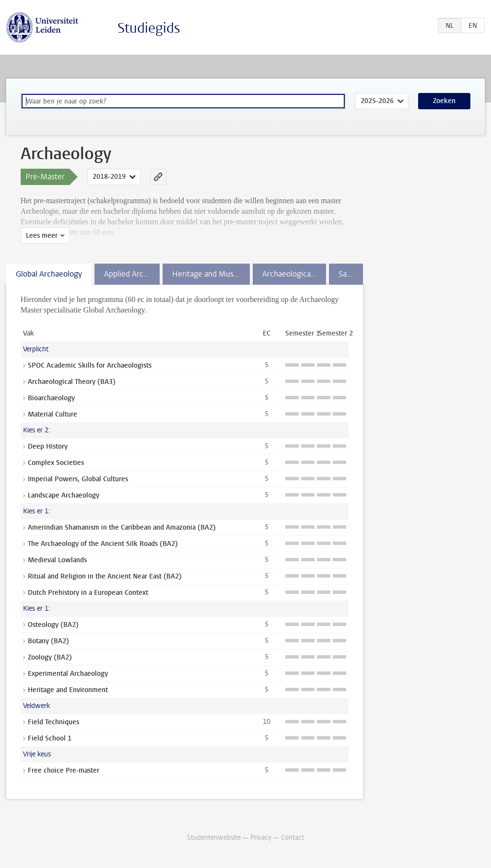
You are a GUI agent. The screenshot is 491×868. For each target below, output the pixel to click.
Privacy (261, 838)
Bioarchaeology (51, 398)
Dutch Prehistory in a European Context (88, 593)
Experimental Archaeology (68, 674)
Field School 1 (50, 738)
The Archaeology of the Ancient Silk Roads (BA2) (103, 544)
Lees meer (42, 236)
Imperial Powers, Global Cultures (78, 479)
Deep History (48, 446)
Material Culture (53, 414)
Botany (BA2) (48, 641)
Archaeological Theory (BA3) (72, 382)
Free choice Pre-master (64, 770)
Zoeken (444, 101)
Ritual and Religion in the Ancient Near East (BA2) (105, 576)
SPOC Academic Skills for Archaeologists (90, 365)
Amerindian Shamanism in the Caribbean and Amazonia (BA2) (122, 527)
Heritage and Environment (68, 690)
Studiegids (149, 28)
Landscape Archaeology (64, 495)
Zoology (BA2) (50, 657)
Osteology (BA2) (53, 625)
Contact (292, 838)
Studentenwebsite (214, 838)
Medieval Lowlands (57, 560)
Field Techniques (53, 722)
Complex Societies (56, 463)
